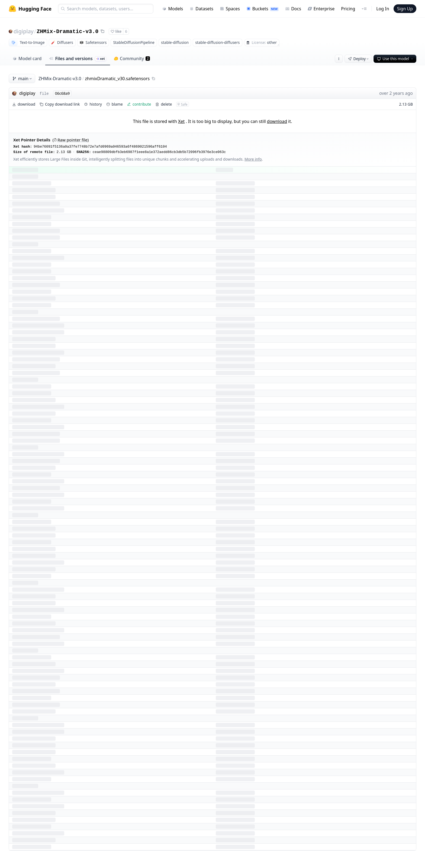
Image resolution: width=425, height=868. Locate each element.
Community (132, 58)
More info (253, 159)
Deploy (359, 59)
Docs (293, 9)
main (22, 79)
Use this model (395, 59)
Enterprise (321, 9)
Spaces (230, 9)
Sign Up (405, 9)
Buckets (263, 9)
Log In (383, 9)
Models (173, 9)
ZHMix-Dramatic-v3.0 (67, 32)
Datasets (201, 9)
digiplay (24, 31)
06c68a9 (62, 93)
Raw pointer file (70, 140)
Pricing (348, 9)
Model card (27, 58)
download (277, 121)
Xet (181, 121)
